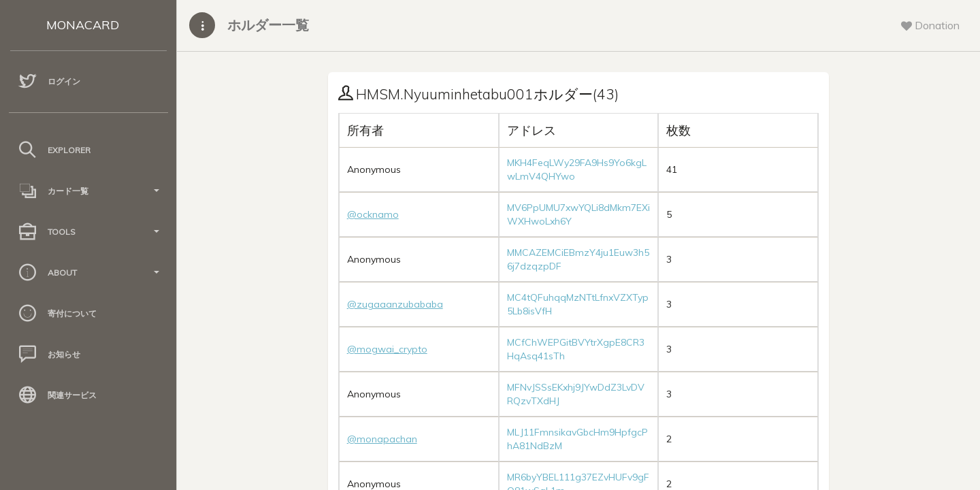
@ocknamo (373, 214)
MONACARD (83, 25)
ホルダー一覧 (268, 25)
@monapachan (382, 439)
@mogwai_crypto (387, 349)
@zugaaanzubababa (395, 304)
